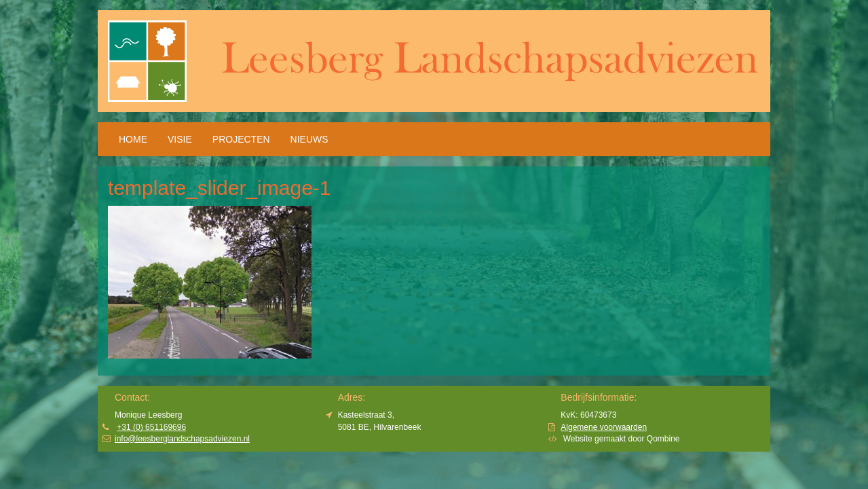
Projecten (241, 139)
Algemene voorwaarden (604, 427)
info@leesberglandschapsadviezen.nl (182, 439)
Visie (180, 139)
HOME (133, 139)
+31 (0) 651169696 (151, 427)
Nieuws (309, 139)
